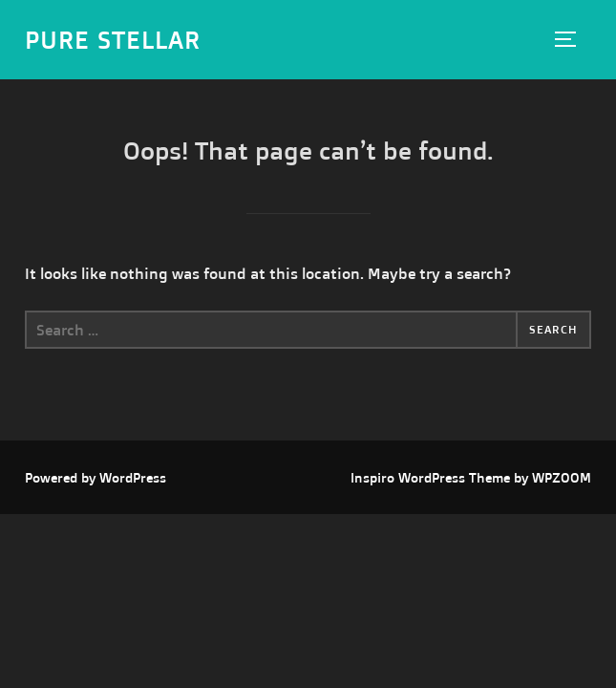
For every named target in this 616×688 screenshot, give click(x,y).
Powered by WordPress (96, 477)
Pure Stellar (113, 39)
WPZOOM (562, 477)
